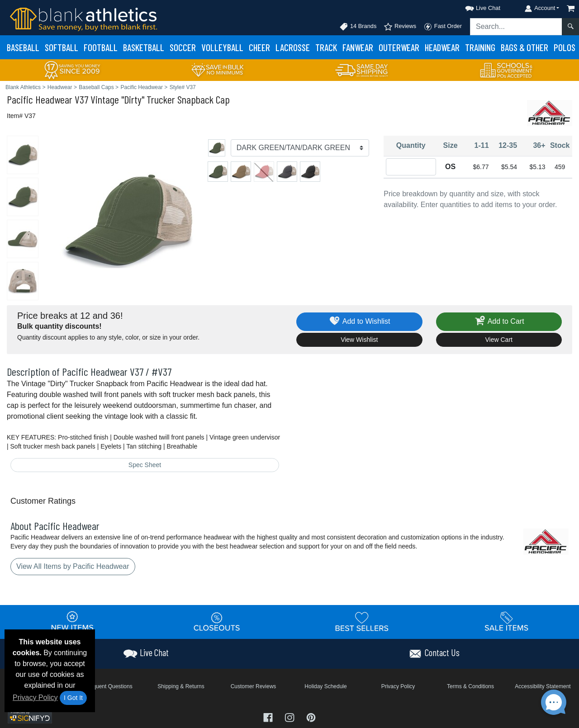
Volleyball (222, 47)
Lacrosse (293, 47)
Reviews (400, 27)
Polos (565, 47)
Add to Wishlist (359, 322)
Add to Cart (499, 322)
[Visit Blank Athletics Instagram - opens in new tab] (290, 716)
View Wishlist (359, 340)
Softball (62, 47)
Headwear (442, 47)
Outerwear (399, 47)
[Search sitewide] (516, 27)
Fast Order (443, 27)
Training (480, 47)
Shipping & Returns (181, 686)
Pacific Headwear (40, 99)
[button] (475, 7)
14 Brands (358, 27)
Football (101, 47)
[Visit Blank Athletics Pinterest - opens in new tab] (311, 716)
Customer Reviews (254, 686)
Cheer (259, 47)
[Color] (300, 148)
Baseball (23, 47)
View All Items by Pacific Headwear (73, 566)
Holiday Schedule (325, 686)
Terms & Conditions (470, 686)
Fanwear (358, 47)
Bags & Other (524, 47)
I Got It (73, 698)
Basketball (144, 47)
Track (326, 47)
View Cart (499, 340)
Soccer (183, 47)
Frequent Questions (108, 686)
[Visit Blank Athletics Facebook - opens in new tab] (269, 716)
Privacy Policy (35, 697)
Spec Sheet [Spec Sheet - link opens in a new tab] (145, 465)
